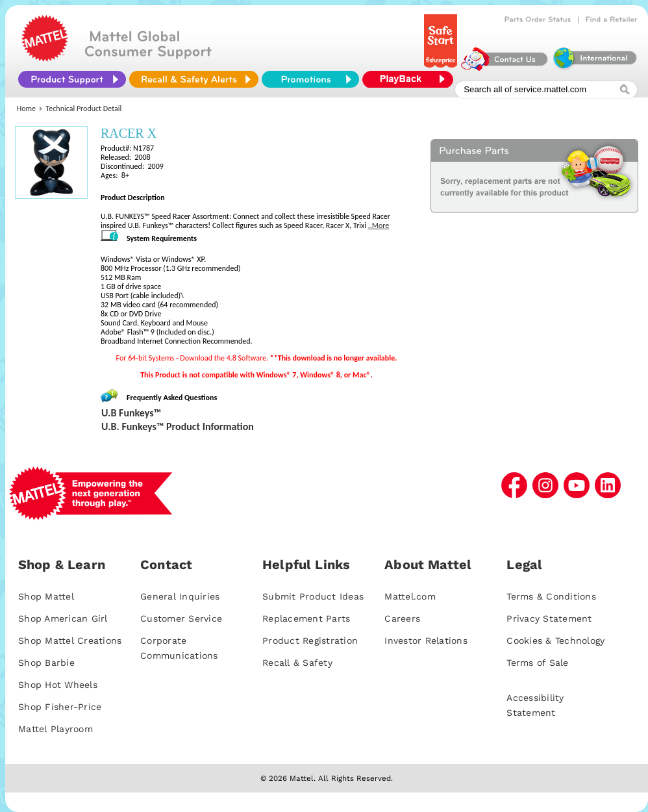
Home (26, 108)
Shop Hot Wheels (58, 685)
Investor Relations (426, 641)
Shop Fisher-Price (60, 707)
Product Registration (310, 641)
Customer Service (181, 618)
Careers (402, 618)
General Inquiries (180, 596)
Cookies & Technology (555, 641)
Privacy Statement (549, 618)
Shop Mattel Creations (70, 641)
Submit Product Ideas (313, 596)
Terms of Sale (537, 663)
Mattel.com (410, 596)
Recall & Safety (297, 663)
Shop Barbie (46, 663)
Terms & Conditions (551, 596)
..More (379, 225)
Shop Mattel (46, 596)
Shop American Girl (63, 618)
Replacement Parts (306, 618)
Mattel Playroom (56, 729)
